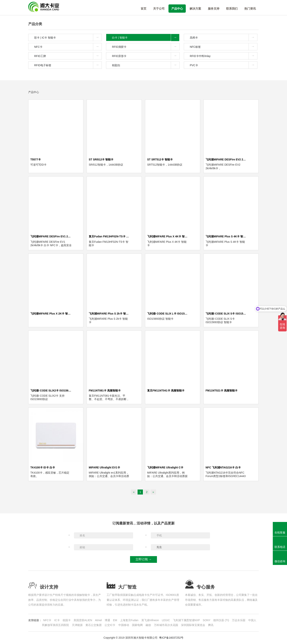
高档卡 (224, 37)
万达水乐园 (239, 620)
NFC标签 (224, 47)
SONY (207, 620)
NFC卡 (68, 47)
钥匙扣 (146, 65)
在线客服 (280, 533)
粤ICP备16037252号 (171, 638)
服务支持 (214, 9)
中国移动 (124, 625)
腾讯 (211, 625)
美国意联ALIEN (83, 620)
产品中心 (177, 9)
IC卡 (57, 620)
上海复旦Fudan (129, 620)
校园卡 (67, 620)
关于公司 (159, 9)
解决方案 (195, 9)
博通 (107, 620)
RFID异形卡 (146, 56)
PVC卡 (224, 65)
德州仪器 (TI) (221, 620)
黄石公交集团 (94, 625)
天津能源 (77, 625)
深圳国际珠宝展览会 (193, 625)
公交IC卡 (110, 625)
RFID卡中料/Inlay (224, 56)
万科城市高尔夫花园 (166, 625)
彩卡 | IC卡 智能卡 (68, 37)
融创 (148, 625)
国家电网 (137, 625)
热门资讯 (250, 9)
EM (115, 620)
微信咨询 (280, 561)
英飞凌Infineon (150, 620)
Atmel (98, 620)
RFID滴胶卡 (146, 47)
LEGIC (166, 620)
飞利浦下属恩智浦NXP (186, 620)
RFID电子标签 (68, 65)
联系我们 (232, 9)
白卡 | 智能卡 (146, 37)
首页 (143, 9)
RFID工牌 (68, 56)
